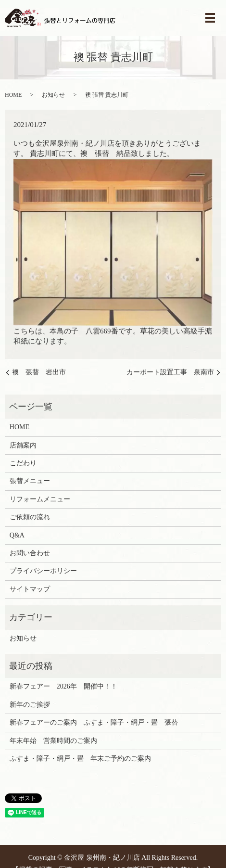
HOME (13, 95)
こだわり (23, 463)
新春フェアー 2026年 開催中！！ (63, 686)
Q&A (17, 535)
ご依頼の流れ (30, 517)
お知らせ (53, 95)
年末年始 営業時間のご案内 (53, 741)
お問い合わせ (30, 553)
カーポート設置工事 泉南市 (170, 372)
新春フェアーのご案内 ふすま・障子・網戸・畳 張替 (94, 722)
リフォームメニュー (40, 499)
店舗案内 (23, 445)
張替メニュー (30, 481)
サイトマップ (30, 589)
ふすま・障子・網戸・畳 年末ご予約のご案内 (80, 759)
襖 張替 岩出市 (39, 372)
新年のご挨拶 (30, 705)
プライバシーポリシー (43, 571)
